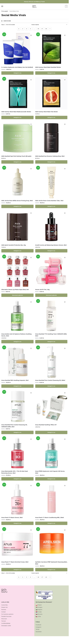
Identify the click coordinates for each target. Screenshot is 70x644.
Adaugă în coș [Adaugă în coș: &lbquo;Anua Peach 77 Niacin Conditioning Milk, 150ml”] (51, 523)
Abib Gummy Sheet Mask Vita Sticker (47, 112)
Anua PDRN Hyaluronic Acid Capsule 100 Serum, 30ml (50, 472)
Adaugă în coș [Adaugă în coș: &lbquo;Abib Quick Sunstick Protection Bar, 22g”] (17, 251)
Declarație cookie (6, 626)
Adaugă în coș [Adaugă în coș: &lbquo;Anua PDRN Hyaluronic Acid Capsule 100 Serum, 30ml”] (51, 479)
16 (38, 29)
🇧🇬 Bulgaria (39, 610)
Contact (3, 612)
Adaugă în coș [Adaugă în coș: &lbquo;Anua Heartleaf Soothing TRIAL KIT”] (51, 432)
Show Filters (6, 21)
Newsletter (39, 632)
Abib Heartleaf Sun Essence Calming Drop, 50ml (50, 156)
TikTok (38, 629)
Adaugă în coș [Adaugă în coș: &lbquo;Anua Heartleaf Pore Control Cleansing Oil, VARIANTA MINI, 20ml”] (17, 432)
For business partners (7, 614)
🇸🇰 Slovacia (39, 614)
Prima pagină (5, 11)
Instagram (39, 627)
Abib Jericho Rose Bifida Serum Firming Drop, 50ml (17, 201)
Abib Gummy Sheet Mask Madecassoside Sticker (16, 112)
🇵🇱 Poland (39, 605)
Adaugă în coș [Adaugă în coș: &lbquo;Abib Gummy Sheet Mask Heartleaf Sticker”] (51, 73)
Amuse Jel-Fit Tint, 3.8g (42, 289)
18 (46, 29)
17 (42, 29)
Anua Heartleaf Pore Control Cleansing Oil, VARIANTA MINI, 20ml (14, 426)
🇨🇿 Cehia (38, 616)
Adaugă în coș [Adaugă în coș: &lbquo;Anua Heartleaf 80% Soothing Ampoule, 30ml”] (17, 386)
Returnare (4, 619)
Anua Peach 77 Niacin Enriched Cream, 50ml (15, 562)
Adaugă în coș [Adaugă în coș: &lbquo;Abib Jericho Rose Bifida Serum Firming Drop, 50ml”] (17, 206)
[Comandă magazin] (49, 25)
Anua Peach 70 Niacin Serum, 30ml (12, 517)
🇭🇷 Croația (39, 612)
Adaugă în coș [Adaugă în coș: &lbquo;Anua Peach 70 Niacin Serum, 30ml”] (17, 523)
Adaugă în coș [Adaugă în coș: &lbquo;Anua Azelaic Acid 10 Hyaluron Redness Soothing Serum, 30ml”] (17, 342)
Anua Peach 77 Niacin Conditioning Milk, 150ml (50, 517)
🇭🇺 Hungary (39, 607)
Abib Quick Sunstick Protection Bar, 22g (14, 245)
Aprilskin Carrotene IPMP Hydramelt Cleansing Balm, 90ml (51, 563)
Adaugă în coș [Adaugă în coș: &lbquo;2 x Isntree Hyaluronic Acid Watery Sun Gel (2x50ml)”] (17, 73)
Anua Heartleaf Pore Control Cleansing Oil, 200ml (50, 380)
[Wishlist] (31, 35)
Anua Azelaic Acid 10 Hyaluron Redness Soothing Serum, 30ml (16, 335)
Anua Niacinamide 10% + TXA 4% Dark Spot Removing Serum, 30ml (15, 472)
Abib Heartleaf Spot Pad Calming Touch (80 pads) (16, 156)
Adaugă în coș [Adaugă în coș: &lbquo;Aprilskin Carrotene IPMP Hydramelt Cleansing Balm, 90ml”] (51, 570)
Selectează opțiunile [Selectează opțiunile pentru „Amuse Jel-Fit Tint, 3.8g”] (51, 295)
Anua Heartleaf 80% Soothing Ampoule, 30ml (15, 380)
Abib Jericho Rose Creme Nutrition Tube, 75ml (49, 201)
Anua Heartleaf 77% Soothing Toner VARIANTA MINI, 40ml (51, 335)
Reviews (4, 610)
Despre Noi (4, 607)
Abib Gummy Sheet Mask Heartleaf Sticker (48, 67)
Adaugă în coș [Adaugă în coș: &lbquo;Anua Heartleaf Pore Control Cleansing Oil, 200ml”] (51, 386)
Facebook (38, 625)
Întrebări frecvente (6, 616)
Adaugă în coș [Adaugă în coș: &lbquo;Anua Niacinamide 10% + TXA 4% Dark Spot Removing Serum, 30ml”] (17, 479)
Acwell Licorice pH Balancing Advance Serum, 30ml (51, 245)
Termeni (4, 621)
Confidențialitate (6, 623)
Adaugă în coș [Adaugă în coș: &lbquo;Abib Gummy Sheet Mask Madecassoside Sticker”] (17, 117)
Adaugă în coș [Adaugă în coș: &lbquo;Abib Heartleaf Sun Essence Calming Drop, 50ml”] (51, 162)
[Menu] (4, 6)
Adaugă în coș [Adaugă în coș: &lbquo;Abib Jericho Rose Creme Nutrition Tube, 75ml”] (51, 206)
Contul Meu (5, 605)
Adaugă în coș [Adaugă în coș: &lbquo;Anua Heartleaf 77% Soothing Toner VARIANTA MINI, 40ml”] (51, 342)
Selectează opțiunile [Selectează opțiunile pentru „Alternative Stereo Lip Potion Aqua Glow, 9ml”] (17, 295)
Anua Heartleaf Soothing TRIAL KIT (46, 425)
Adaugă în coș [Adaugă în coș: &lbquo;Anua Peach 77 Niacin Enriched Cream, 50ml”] (17, 570)
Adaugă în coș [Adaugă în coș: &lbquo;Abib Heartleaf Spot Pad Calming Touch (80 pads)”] (17, 162)
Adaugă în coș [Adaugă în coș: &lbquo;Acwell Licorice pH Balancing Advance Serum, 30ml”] (51, 251)
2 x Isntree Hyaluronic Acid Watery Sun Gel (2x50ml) (17, 67)
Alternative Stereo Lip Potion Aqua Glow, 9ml (15, 289)
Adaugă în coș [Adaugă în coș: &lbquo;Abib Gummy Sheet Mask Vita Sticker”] (51, 117)
